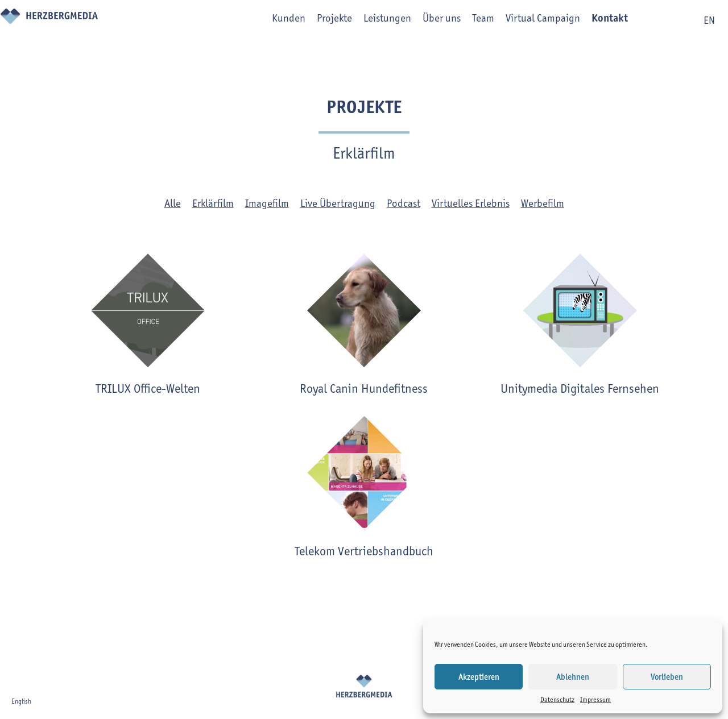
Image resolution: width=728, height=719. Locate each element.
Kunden (272, 21)
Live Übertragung (338, 203)
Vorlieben (667, 677)
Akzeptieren (479, 677)
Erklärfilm (213, 203)
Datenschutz (557, 699)
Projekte (318, 21)
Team (467, 21)
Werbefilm (543, 203)
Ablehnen (573, 677)
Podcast (404, 203)
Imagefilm (267, 203)
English (21, 701)
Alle (173, 203)
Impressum (595, 699)
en (709, 20)
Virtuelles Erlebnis (471, 203)
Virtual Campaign (526, 21)
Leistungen (371, 21)
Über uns (425, 21)
